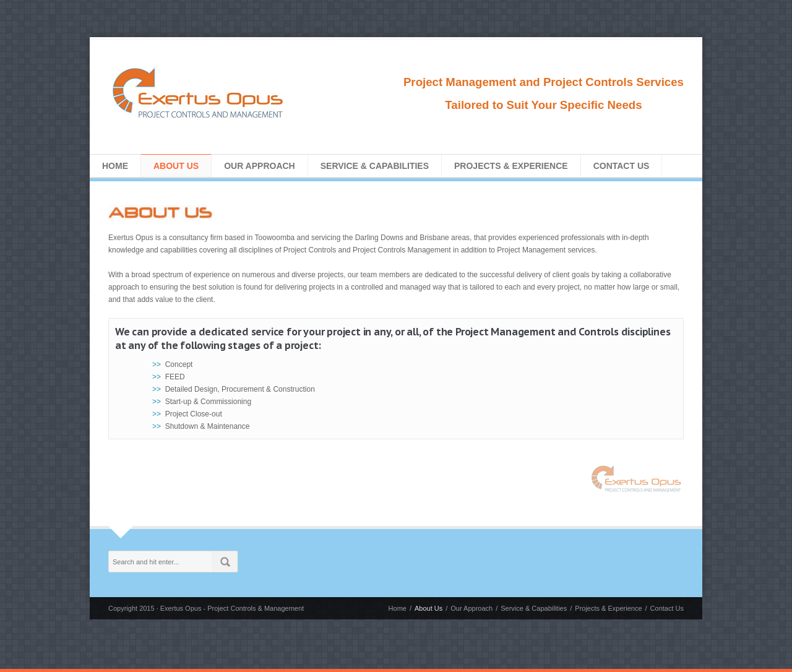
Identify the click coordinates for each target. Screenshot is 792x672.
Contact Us (622, 166)
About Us (176, 166)
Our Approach (260, 166)
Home (115, 166)
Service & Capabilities (375, 166)
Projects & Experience (511, 166)
